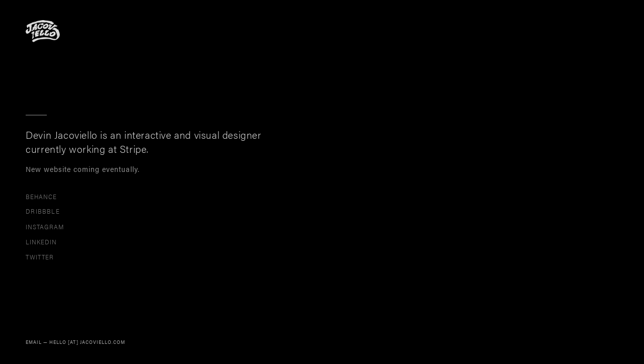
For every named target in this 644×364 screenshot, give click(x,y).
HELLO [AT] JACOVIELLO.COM (87, 342)
